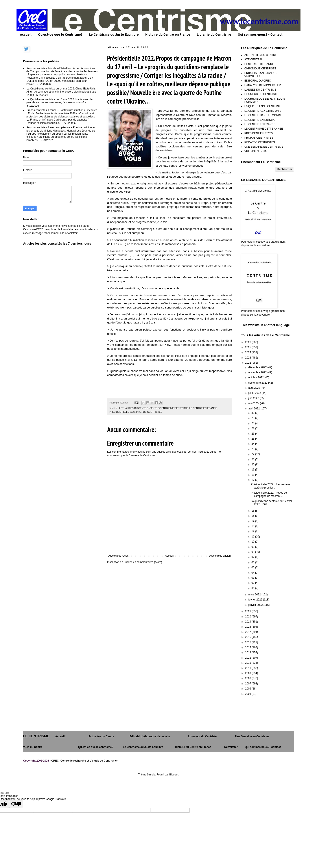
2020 (249, 617)
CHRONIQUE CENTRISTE (260, 69)
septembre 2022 (258, 383)
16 (253, 511)
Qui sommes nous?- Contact (263, 747)
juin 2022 (254, 398)
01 (253, 588)
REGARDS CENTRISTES (260, 142)
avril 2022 (254, 409)
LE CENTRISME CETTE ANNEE (264, 129)
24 (253, 444)
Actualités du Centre (101, 736)
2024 (249, 352)
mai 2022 (254, 403)
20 (253, 465)
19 (253, 470)
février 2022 (256, 600)
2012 (249, 658)
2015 (249, 642)
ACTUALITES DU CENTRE (134, 408)
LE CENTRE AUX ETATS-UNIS (263, 111)
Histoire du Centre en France (168, 34)
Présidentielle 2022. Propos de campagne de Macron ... (269, 494)
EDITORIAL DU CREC (258, 81)
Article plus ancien (220, 556)
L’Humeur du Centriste (202, 736)
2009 (249, 673)
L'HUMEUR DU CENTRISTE (261, 94)
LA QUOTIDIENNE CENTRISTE (263, 106)
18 (253, 475)
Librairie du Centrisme (214, 34)
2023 (249, 358)
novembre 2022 (258, 372)
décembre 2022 (258, 367)
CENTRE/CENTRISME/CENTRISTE (169, 408)
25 (253, 439)
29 (253, 418)
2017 (249, 632)
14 (253, 521)
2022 (249, 363)
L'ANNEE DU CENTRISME (260, 90)
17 (253, 480)
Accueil (26, 34)
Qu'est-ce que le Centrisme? (60, 34)
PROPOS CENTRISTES (149, 412)
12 (253, 531)
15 (253, 516)
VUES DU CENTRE (256, 151)
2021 (249, 611)
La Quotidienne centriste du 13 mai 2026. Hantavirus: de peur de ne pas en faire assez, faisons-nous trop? (59, 101)
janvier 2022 (256, 605)
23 (253, 449)
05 (253, 567)
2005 (249, 694)
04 (253, 573)
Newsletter (231, 747)
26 (253, 434)
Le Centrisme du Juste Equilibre (114, 34)
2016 (249, 637)
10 (253, 542)
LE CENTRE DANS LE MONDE (263, 115)
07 (253, 557)
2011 (249, 663)
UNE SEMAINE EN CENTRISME (264, 147)
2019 (249, 622)
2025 (249, 347)
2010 (249, 668)
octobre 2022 (256, 377)
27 (253, 428)
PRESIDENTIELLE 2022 (122, 412)
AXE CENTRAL (253, 59)
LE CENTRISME (36, 736)
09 (253, 547)
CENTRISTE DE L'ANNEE (260, 64)
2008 (249, 678)
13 (253, 526)
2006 (249, 689)
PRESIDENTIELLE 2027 (259, 133)
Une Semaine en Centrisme (252, 736)
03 (253, 578)
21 (253, 459)
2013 (249, 652)
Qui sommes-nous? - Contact (260, 34)
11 (253, 537)
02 (253, 583)
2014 (249, 647)
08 (253, 552)
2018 (249, 627)
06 (253, 562)
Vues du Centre (33, 747)
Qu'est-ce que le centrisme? (96, 747)
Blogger (174, 775)
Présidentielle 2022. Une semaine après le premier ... (270, 486)
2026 (249, 342)
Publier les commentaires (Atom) (143, 562)
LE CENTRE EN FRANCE (203, 408)
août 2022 (255, 388)
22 (253, 454)
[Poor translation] (16, 804)
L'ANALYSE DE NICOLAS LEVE (263, 85)
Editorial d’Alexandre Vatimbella (150, 736)
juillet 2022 (255, 393)
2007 (249, 684)
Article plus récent (119, 556)
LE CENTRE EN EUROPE (260, 120)
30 (253, 413)
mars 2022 (255, 595)
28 (253, 423)
